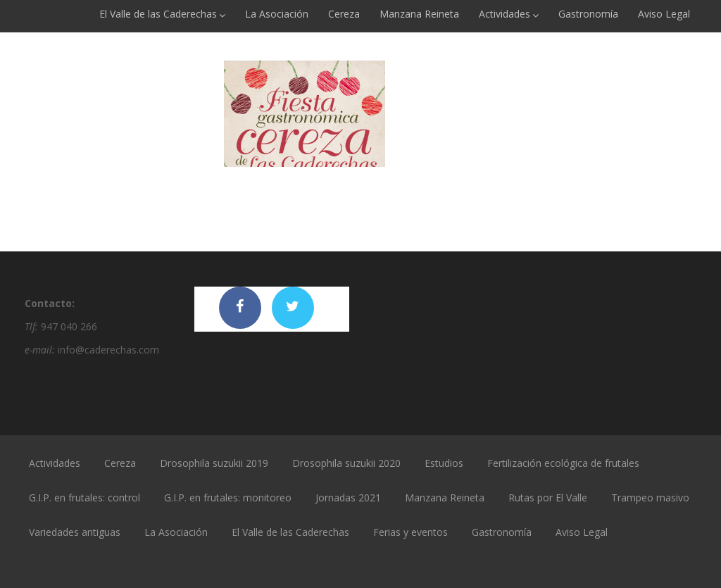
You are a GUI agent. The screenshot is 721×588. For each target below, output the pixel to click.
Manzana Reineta (419, 14)
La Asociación (277, 14)
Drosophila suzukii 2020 (346, 463)
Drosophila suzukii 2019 (214, 463)
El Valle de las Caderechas (162, 14)
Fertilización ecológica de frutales (563, 463)
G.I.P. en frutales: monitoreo (228, 498)
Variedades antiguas (75, 532)
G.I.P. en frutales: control (84, 498)
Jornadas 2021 (348, 498)
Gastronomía (588, 14)
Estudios (444, 463)
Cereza (344, 14)
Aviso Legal (664, 14)
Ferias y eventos (410, 532)
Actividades (509, 14)
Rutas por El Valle (548, 498)
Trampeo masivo (650, 498)
